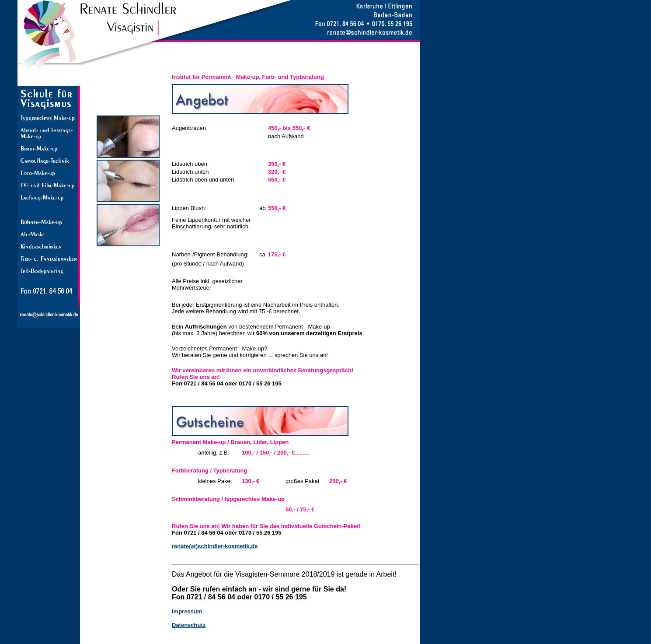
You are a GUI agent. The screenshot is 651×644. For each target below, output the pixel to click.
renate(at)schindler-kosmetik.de (215, 546)
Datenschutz (189, 625)
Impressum (187, 611)
